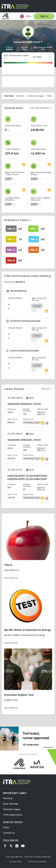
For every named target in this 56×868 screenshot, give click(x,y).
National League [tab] (36, 96)
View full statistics (41, 108)
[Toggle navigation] (52, 6)
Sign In (44, 16)
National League (12, 809)
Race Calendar (11, 804)
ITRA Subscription (13, 815)
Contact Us (9, 833)
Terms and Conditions (37, 862)
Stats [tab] (49, 96)
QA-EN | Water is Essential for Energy (27, 630)
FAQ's (6, 827)
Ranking (8, 798)
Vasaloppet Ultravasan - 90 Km (24, 404)
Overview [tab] (9, 96)
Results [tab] (20, 96)
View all (47, 389)
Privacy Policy (16, 862)
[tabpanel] (28, 409)
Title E (8, 565)
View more (11, 578)
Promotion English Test (19, 695)
